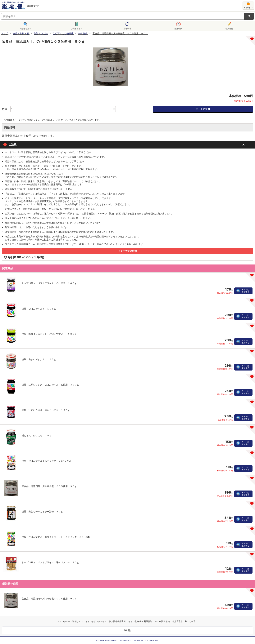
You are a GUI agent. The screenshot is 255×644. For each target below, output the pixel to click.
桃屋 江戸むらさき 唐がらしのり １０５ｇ (46, 410)
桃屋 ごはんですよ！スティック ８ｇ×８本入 (46, 461)
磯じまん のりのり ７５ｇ (37, 435)
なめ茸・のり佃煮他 (63, 33)
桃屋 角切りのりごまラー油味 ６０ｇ (42, 511)
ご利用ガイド (76, 29)
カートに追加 (203, 109)
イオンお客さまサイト (96, 621)
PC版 (127, 630)
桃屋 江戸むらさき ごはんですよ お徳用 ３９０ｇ (50, 385)
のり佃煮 (83, 33)
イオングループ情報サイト (70, 621)
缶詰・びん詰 (41, 33)
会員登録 (229, 29)
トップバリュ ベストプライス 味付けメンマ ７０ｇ (50, 562)
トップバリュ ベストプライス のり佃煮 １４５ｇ (49, 283)
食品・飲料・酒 (21, 33)
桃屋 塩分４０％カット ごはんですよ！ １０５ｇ (49, 334)
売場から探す (25, 29)
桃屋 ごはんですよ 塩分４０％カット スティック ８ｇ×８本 (56, 537)
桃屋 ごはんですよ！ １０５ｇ (39, 309)
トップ (4, 33)
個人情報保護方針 (117, 621)
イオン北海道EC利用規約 (140, 621)
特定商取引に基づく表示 (184, 621)
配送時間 (178, 29)
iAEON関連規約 (162, 621)
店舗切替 (127, 29)
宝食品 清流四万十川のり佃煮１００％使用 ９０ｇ (49, 486)
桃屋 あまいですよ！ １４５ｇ (39, 359)
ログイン (248, 7)
